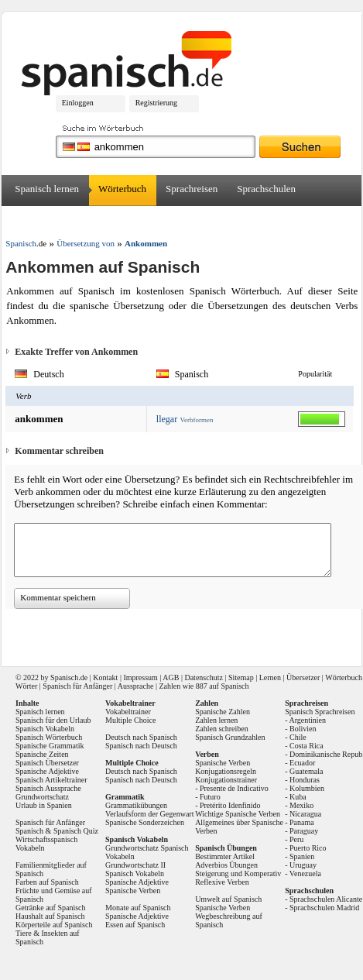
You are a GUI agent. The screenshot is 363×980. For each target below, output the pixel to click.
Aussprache (136, 686)
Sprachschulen (266, 189)
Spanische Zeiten (42, 754)
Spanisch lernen (47, 189)
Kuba (298, 797)
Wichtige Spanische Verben (238, 814)
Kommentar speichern (58, 597)
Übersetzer (36, 220)
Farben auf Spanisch (47, 882)
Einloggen (78, 103)
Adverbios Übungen (226, 865)
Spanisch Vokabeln (45, 729)
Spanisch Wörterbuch (49, 737)
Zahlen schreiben (222, 729)
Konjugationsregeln (226, 771)
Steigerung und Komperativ (238, 873)
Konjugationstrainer (226, 780)
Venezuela (305, 873)
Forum (92, 220)
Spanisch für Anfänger (77, 686)
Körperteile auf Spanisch (54, 925)
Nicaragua (305, 814)
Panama (302, 822)
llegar (167, 419)
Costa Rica (306, 746)
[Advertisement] (170, 632)
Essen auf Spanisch (135, 925)
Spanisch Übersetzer (47, 763)
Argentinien (307, 720)
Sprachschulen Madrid (324, 908)
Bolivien (303, 729)
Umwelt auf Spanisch (228, 899)
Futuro (210, 797)
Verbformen (196, 420)
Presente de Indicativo (234, 788)
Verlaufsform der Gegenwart (149, 814)
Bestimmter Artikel (225, 856)
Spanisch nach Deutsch (141, 746)
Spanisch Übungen (226, 848)
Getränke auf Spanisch (51, 908)
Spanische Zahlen (223, 712)
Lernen (270, 677)
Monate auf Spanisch (138, 908)
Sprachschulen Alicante (326, 899)
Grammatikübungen (136, 805)
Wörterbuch (122, 189)
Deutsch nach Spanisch (141, 737)
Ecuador (302, 763)
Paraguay (304, 831)
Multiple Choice (130, 720)
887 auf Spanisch (223, 686)
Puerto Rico (308, 848)
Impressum (140, 677)
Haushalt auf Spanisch (50, 916)
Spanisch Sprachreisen (320, 712)
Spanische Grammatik (50, 746)
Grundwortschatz (42, 797)
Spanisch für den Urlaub (53, 720)
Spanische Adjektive (47, 771)
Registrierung (156, 103)
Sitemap (241, 677)
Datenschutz (203, 677)
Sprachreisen (192, 189)
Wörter (26, 686)
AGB (171, 677)
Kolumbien (307, 788)
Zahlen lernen (216, 720)
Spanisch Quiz (76, 831)
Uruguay (303, 865)
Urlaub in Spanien (44, 805)
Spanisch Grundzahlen (230, 737)
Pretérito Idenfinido (230, 805)
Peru (296, 839)
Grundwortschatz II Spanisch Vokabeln (135, 869)
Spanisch (64, 677)
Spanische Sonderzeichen (145, 822)
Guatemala (306, 771)
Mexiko (301, 805)
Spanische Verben (133, 891)
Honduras (305, 780)
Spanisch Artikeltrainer (51, 780)
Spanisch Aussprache (48, 788)
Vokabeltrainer (128, 712)
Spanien (302, 856)
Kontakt (105, 677)
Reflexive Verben (222, 882)
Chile (298, 737)
